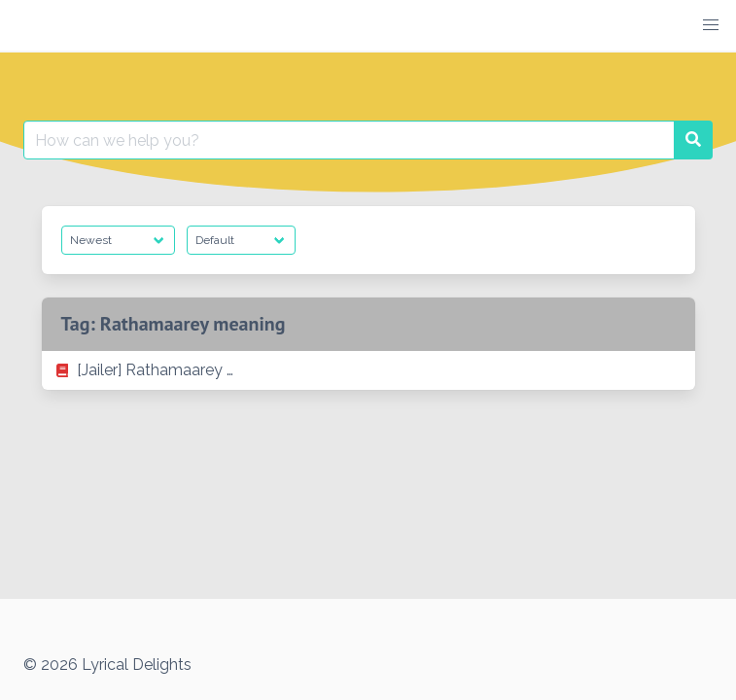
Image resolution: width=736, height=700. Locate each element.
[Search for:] (349, 140)
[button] (711, 25)
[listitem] (368, 370)
